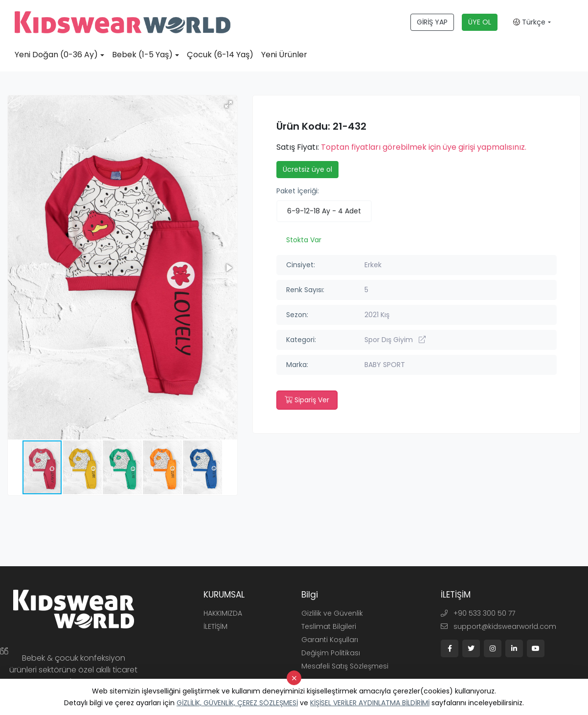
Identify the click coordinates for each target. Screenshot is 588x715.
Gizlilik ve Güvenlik (332, 613)
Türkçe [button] (529, 22)
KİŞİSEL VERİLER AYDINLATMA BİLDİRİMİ (370, 703)
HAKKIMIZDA (223, 613)
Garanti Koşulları (330, 640)
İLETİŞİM (215, 626)
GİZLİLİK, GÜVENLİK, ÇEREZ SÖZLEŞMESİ (237, 703)
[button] (228, 104)
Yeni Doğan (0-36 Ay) (56, 55)
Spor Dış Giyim (395, 340)
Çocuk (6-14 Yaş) (220, 55)
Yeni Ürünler (284, 55)
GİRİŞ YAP (432, 22)
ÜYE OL (480, 22)
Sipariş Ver (307, 400)
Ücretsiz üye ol (307, 169)
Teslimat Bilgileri (329, 626)
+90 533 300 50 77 (478, 613)
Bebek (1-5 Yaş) (142, 55)
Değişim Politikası (331, 653)
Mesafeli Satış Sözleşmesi (345, 666)
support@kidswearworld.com (498, 626)
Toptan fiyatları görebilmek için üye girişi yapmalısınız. (424, 147)
